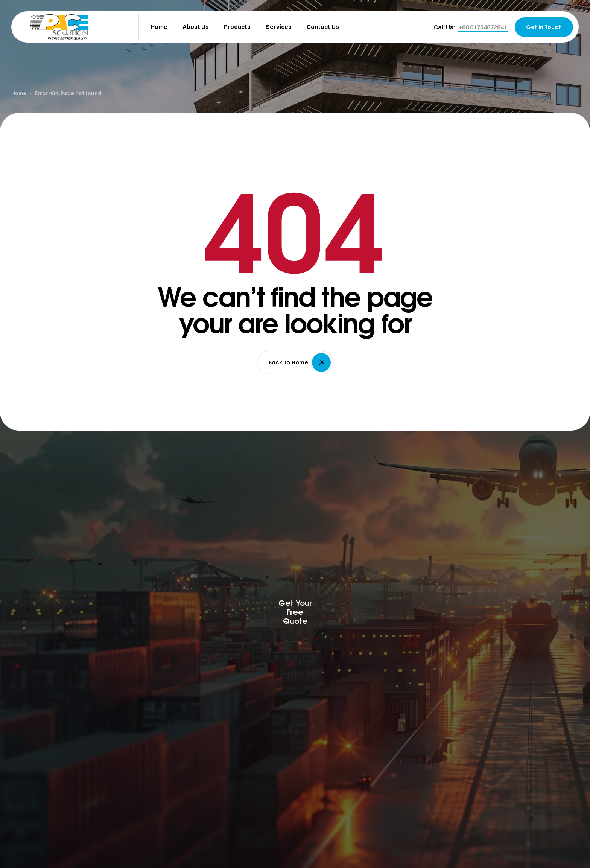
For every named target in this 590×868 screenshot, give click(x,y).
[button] (483, 27)
